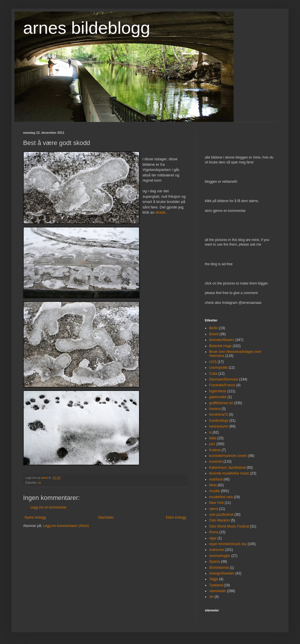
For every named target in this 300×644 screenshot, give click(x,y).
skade (161, 212)
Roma (214, 532)
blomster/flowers (222, 340)
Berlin (214, 328)
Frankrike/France (222, 385)
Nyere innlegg (35, 517)
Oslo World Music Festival (229, 526)
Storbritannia (219, 568)
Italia (213, 438)
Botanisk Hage (220, 346)
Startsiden (106, 517)
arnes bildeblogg (87, 28)
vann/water (218, 591)
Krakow (215, 450)
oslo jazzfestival (221, 515)
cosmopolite (218, 368)
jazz (212, 444)
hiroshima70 (219, 415)
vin (211, 597)
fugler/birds (218, 391)
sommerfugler (220, 556)
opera (214, 509)
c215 (213, 362)
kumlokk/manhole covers (228, 456)
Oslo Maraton (220, 520)
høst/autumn (219, 426)
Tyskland (216, 585)
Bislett (214, 334)
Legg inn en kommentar (48, 507)
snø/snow (216, 550)
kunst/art (216, 462)
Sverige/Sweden (222, 573)
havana (215, 409)
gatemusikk (218, 397)
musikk (214, 491)
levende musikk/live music (229, 473)
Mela (213, 485)
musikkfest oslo (221, 497)
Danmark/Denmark (224, 379)
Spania (214, 562)
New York (216, 503)
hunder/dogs (219, 421)
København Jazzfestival (227, 468)
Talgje (214, 579)
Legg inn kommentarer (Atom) (66, 526)
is (40, 483)
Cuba (213, 374)
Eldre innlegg (176, 517)
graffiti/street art (221, 403)
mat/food (216, 479)
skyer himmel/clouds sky (228, 544)
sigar (213, 538)
